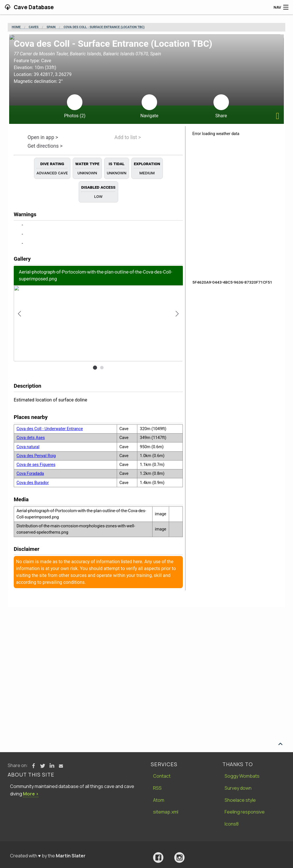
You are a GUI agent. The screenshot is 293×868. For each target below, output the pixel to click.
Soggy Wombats (242, 776)
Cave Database (33, 7)
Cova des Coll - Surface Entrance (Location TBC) (104, 27)
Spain (51, 27)
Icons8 (232, 824)
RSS (157, 788)
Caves (33, 27)
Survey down (238, 788)
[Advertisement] (146, 650)
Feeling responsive (245, 812)
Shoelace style (240, 800)
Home (16, 27)
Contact (162, 776)
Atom (159, 800)
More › (31, 794)
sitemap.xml (166, 812)
